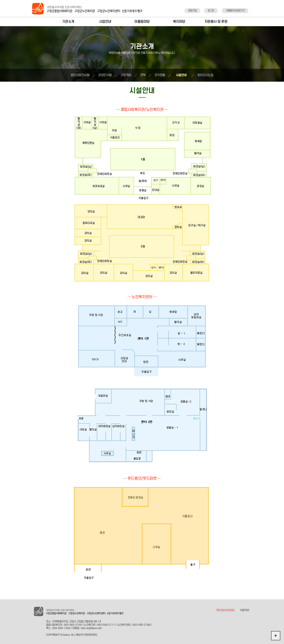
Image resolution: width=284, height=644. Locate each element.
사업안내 (105, 22)
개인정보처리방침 (225, 610)
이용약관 (245, 610)
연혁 (143, 75)
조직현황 (160, 75)
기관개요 (126, 75)
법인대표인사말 (80, 75)
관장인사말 (105, 75)
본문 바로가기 (0, 0)
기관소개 (68, 22)
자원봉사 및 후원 (216, 22)
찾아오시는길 (205, 75)
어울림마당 (142, 22)
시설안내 (181, 75)
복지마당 (179, 22)
